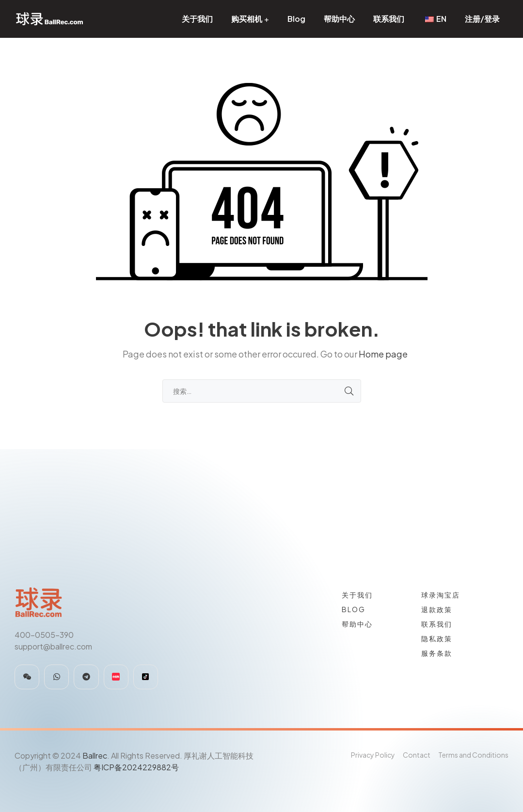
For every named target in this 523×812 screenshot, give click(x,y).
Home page (383, 354)
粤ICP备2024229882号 (136, 767)
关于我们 (197, 19)
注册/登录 (482, 19)
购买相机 (247, 19)
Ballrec (95, 755)
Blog (296, 19)
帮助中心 (339, 19)
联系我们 (389, 19)
